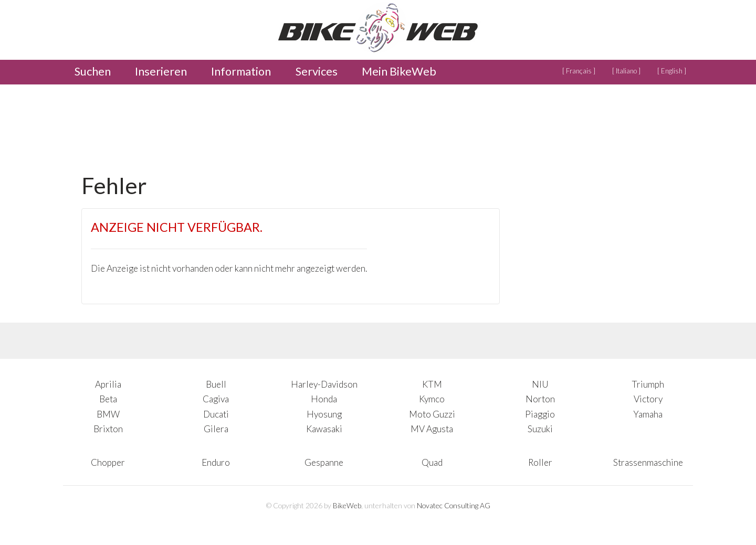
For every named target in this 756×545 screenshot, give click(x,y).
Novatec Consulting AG (454, 505)
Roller (540, 462)
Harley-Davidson (324, 384)
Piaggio (540, 414)
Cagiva (216, 399)
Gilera (216, 429)
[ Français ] (579, 71)
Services (317, 71)
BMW (108, 414)
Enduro (216, 462)
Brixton (108, 429)
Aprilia (108, 384)
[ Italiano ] (626, 71)
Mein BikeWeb (399, 71)
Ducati (216, 414)
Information (241, 71)
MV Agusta (432, 429)
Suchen (93, 71)
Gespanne (324, 462)
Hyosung (324, 414)
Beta (108, 399)
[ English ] (672, 71)
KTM (432, 384)
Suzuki (540, 429)
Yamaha (648, 414)
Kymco (432, 399)
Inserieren (161, 71)
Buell (216, 384)
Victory (648, 399)
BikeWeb (347, 505)
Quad (432, 462)
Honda (324, 399)
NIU (540, 384)
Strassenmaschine (648, 462)
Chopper (108, 462)
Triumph (648, 384)
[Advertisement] (272, 125)
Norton (540, 399)
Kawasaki (324, 429)
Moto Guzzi (432, 414)
